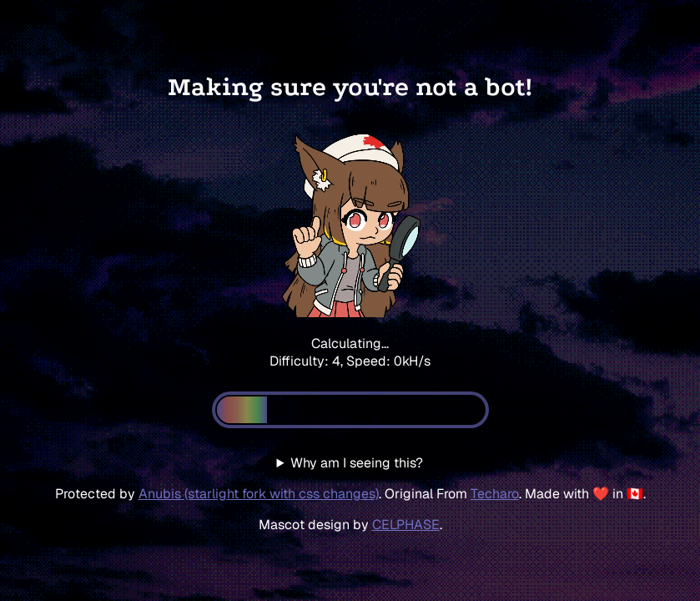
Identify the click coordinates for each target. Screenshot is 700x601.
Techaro (495, 494)
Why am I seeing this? (357, 463)
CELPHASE (406, 525)
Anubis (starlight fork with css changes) (259, 494)
